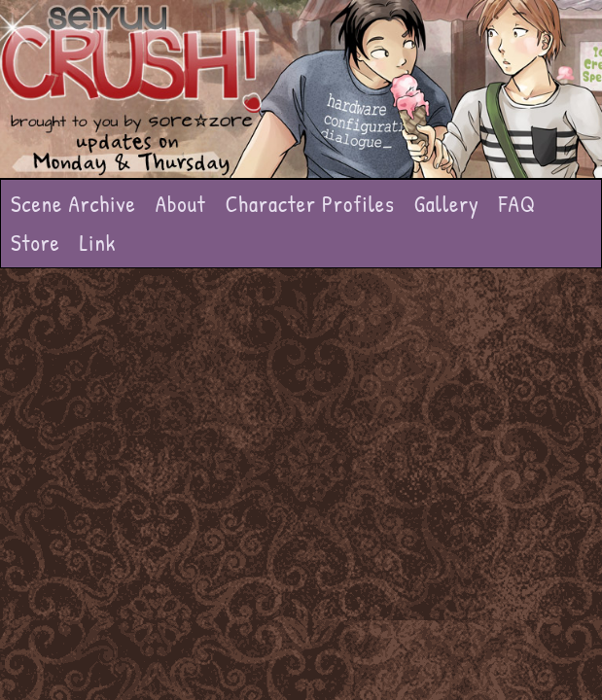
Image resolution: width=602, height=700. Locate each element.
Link (98, 243)
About (181, 204)
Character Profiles (310, 204)
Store (35, 243)
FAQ (517, 204)
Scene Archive (73, 204)
